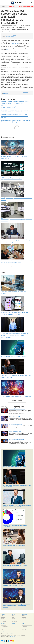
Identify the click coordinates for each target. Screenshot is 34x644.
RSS (17, 632)
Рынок (13, 617)
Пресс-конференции (26, 628)
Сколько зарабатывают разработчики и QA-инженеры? (17, 396)
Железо (3, 620)
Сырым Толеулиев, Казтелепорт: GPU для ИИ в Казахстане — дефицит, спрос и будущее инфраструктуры (15, 336)
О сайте (3, 632)
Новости (3, 614)
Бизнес (3, 619)
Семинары (24, 617)
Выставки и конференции (27, 625)
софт (6, 620)
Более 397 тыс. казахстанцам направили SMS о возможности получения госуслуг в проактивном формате (15, 116)
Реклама (7, 632)
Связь (8, 37)
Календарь (24, 614)
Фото (23, 624)
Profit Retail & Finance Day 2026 (17, 409)
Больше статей (17, 401)
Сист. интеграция (4, 626)
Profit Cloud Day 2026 (14, 417)
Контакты (12, 632)
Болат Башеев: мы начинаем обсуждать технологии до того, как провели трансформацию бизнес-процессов (16, 605)
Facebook (25, 92)
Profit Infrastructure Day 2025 (16, 439)
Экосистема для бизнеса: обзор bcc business (14, 357)
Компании (3, 624)
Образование (4, 621)
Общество (11, 37)
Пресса (13, 624)
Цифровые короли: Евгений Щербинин (13, 585)
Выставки (24, 616)
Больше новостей (17, 267)
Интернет (3, 617)
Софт (2, 629)
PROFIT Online (13, 634)
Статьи (13, 614)
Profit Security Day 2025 (15, 432)
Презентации (25, 626)
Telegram (6, 94)
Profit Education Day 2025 (15, 424)
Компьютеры (4, 625)
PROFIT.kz (12, 636)
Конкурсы (24, 619)
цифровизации (15, 43)
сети (5, 628)
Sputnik (8, 50)
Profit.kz (14, 35)
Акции (23, 620)
